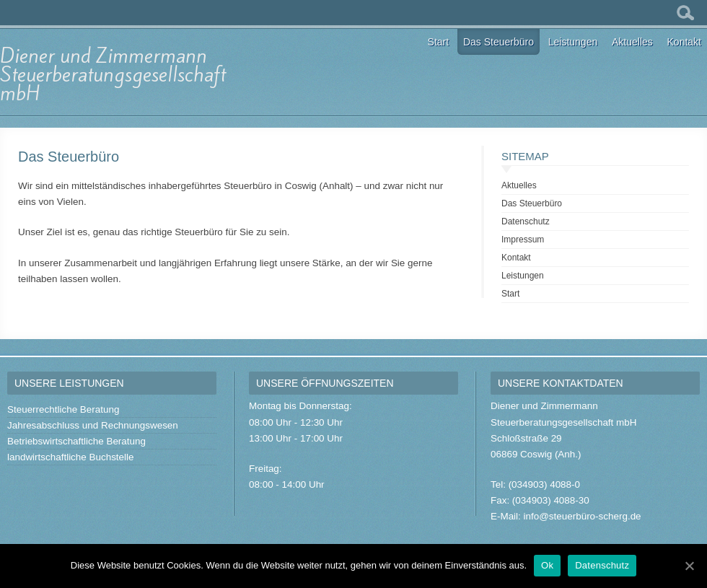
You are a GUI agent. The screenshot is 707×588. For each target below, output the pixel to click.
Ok (547, 565)
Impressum (523, 240)
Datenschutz (526, 221)
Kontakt (684, 42)
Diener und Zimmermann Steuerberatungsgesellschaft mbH (113, 75)
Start (439, 42)
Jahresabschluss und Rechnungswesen (93, 425)
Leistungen (573, 42)
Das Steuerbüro (499, 42)
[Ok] (689, 566)
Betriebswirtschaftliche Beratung (76, 441)
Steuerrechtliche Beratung (63, 409)
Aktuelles (632, 42)
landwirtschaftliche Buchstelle (71, 457)
